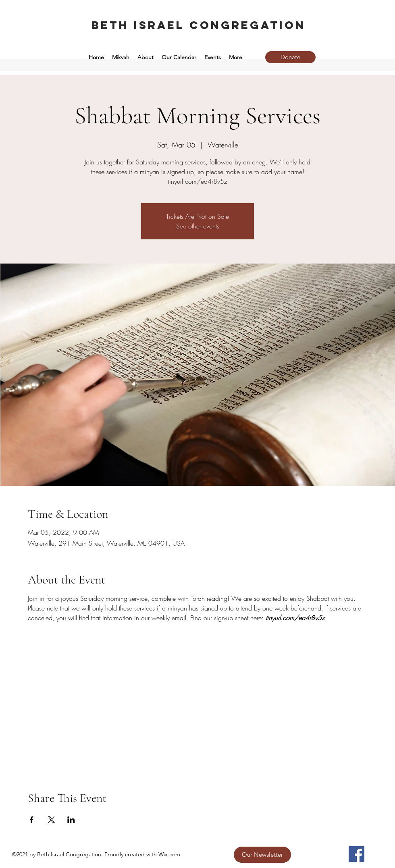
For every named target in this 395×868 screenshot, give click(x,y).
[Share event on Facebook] (32, 820)
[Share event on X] (51, 820)
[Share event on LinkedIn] (71, 820)
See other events (198, 226)
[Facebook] (357, 854)
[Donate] (290, 57)
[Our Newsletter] (262, 855)
